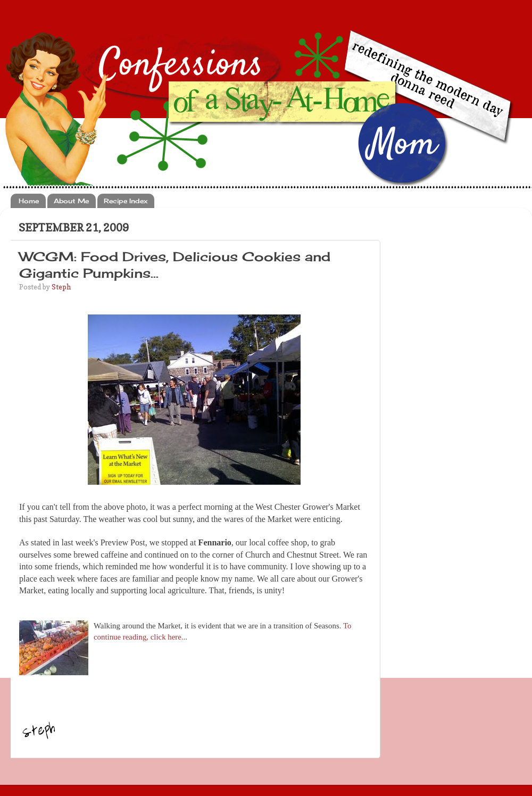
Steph (61, 287)
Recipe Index (126, 201)
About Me (71, 201)
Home (29, 201)
